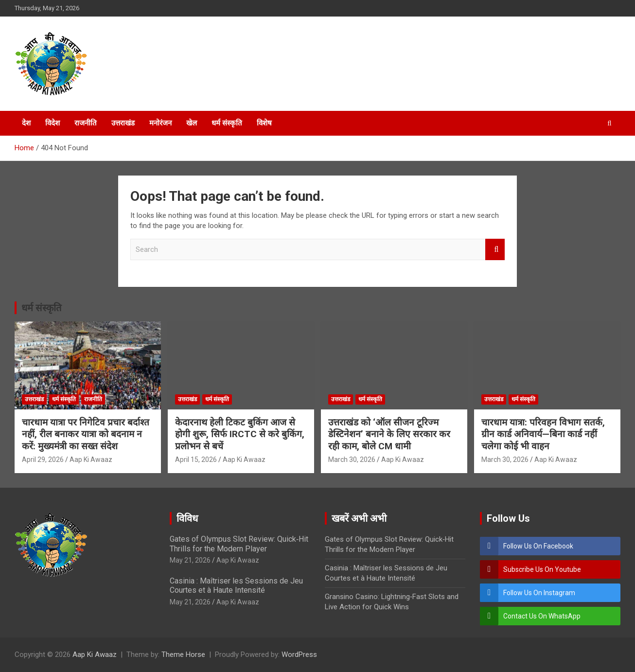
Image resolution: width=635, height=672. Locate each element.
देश (26, 123)
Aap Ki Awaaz (91, 460)
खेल (192, 123)
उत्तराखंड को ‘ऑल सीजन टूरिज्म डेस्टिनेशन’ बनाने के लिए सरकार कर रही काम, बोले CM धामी (389, 434)
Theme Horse (183, 654)
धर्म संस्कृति (227, 123)
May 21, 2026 (190, 560)
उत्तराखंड (123, 123)
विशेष (264, 123)
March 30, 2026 (352, 460)
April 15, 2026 (196, 460)
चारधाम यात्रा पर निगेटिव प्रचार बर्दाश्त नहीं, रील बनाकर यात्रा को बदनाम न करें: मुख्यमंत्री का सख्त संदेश (86, 434)
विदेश (53, 123)
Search (495, 250)
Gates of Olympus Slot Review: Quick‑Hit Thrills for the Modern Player (239, 544)
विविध (187, 518)
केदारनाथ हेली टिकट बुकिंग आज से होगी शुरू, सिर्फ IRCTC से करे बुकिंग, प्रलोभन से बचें (240, 434)
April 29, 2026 (43, 460)
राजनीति (86, 123)
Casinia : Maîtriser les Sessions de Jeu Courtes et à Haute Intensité (236, 585)
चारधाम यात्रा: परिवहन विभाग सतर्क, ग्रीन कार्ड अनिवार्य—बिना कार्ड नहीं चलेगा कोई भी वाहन (543, 434)
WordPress (299, 654)
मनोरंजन (160, 123)
